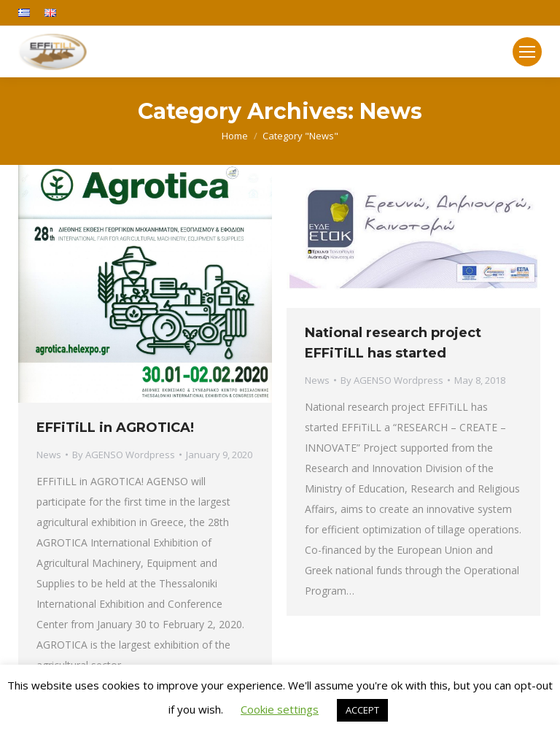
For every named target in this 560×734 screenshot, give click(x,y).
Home (235, 136)
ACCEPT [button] (362, 710)
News (49, 455)
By (124, 455)
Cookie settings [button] (280, 709)
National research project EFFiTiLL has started (393, 343)
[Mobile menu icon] (527, 52)
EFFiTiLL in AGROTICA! (115, 428)
